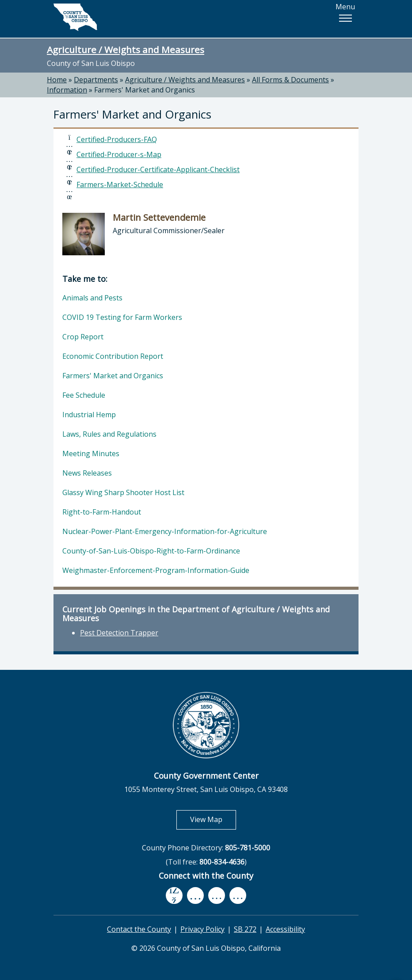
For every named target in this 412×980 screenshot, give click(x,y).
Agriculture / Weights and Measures (126, 50)
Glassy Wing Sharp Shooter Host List (123, 492)
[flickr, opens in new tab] (217, 896)
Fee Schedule (84, 395)
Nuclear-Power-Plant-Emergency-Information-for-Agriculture (165, 531)
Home (57, 80)
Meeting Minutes (91, 453)
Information (67, 90)
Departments (96, 80)
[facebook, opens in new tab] (174, 895)
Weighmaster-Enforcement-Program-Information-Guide (156, 570)
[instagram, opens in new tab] (238, 896)
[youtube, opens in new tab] (196, 895)
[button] (345, 18)
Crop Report (83, 337)
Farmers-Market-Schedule (120, 184)
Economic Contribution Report (113, 356)
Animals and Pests (92, 298)
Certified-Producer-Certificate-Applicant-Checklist (158, 169)
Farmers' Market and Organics (145, 90)
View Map (213, 819)
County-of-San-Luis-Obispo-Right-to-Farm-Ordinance (151, 551)
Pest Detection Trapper (119, 633)
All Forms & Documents (290, 80)
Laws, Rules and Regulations (109, 434)
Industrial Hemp (89, 415)
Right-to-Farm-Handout (102, 512)
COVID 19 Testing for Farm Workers (122, 317)
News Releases (87, 473)
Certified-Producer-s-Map (119, 154)
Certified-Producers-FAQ (117, 139)
